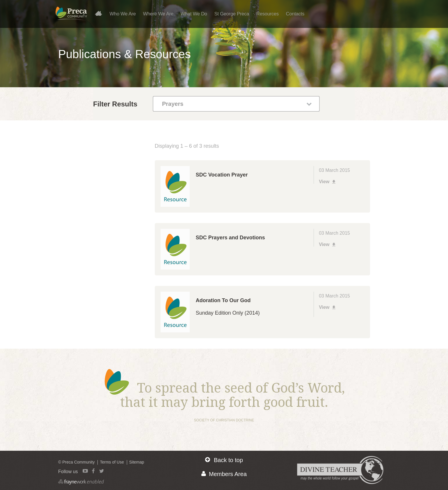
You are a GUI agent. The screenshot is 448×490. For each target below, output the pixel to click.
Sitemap (137, 462)
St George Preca (232, 14)
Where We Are (158, 14)
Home (101, 13)
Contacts (295, 14)
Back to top (224, 460)
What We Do (194, 14)
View (328, 182)
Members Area (224, 474)
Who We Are (123, 14)
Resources (267, 14)
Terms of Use (112, 462)
